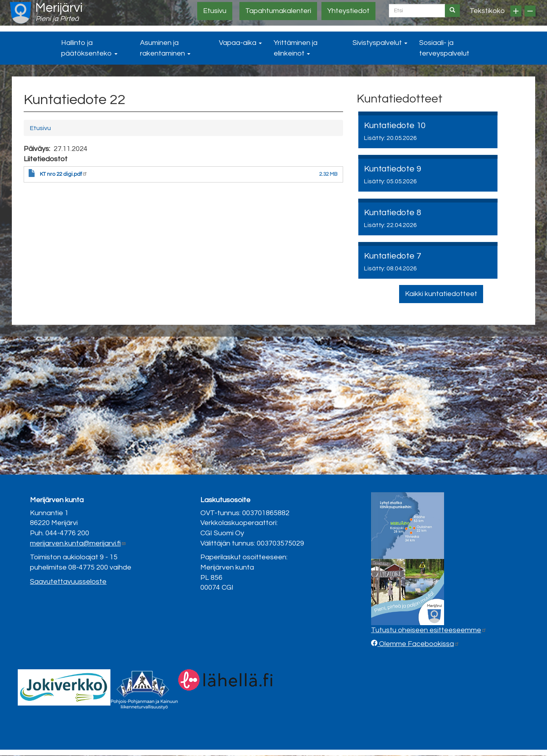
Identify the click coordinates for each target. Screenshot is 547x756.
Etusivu (215, 11)
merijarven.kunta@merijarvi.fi (78, 543)
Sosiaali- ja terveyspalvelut (444, 48)
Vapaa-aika (240, 43)
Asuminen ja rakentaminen (165, 48)
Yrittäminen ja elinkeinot (296, 48)
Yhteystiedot (348, 11)
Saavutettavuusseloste (68, 582)
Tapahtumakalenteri (278, 11)
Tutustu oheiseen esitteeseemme (429, 630)
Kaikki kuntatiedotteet (441, 294)
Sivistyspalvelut (380, 43)
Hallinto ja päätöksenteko (89, 48)
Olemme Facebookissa (418, 644)
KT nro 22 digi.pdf (64, 174)
